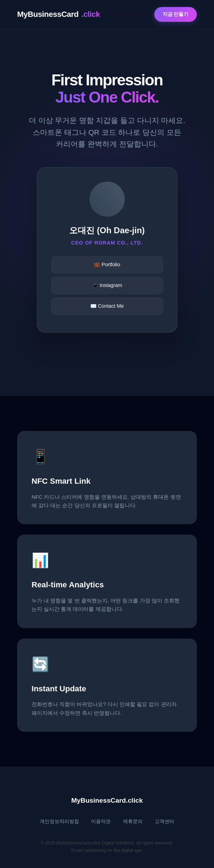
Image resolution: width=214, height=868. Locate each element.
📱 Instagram (107, 285)
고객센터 (164, 821)
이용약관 (101, 821)
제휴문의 (133, 821)
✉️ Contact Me (107, 306)
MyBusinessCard (59, 14)
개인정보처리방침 (59, 821)
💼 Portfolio (107, 265)
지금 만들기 (176, 14)
